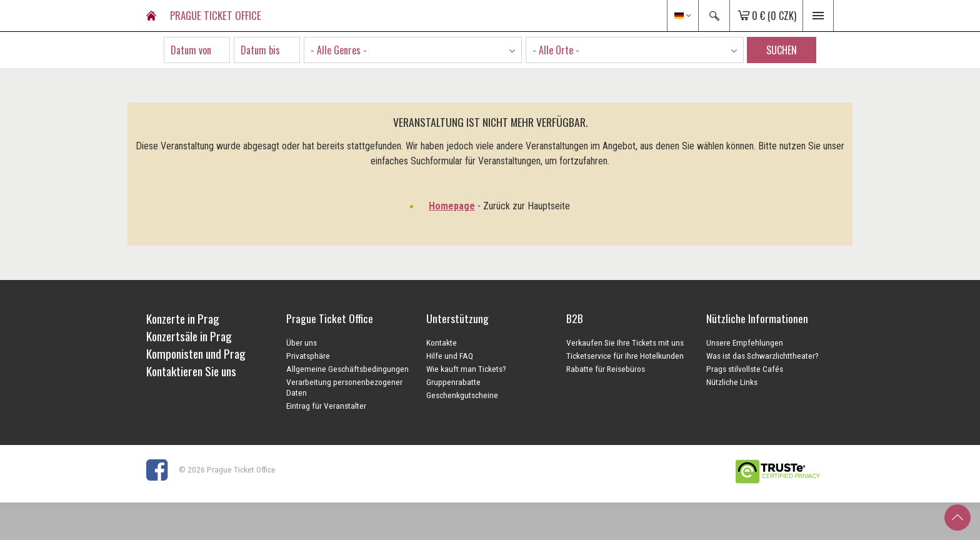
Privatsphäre (308, 356)
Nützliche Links (732, 382)
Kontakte (442, 342)
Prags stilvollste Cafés (745, 369)
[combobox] (413, 50)
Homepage (452, 206)
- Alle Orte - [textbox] (556, 50)
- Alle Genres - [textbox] (339, 50)
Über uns (302, 342)
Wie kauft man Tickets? (466, 369)
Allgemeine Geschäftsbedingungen (347, 369)
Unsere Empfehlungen (745, 342)
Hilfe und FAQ (450, 356)
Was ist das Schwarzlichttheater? (762, 356)
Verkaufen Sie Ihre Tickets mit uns (625, 342)
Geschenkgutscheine (462, 395)
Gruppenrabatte (453, 382)
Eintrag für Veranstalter (326, 406)
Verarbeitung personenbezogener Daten (344, 387)
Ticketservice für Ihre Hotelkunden (625, 356)
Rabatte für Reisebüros (606, 369)
